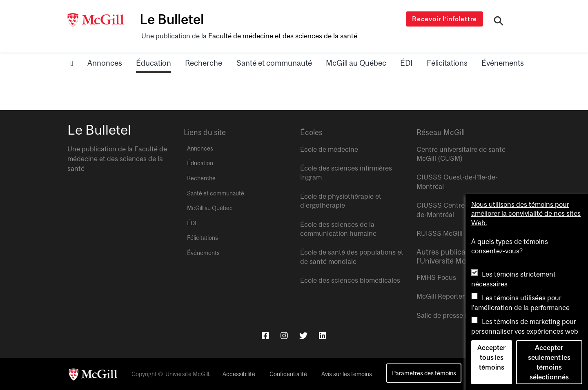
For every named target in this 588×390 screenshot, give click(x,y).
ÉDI (406, 62)
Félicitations (447, 62)
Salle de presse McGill (450, 315)
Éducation (154, 62)
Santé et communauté (274, 62)
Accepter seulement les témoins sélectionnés (549, 362)
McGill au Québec (356, 62)
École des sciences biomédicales (350, 280)
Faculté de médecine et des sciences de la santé (283, 35)
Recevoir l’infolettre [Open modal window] (445, 19)
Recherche (204, 62)
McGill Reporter (441, 296)
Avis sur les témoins (347, 374)
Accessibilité (239, 374)
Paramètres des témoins (424, 372)
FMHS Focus (436, 277)
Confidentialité (288, 374)
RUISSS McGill (440, 233)
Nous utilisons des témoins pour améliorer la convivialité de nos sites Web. (526, 214)
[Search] (499, 22)
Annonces (105, 62)
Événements (503, 62)
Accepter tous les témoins (491, 357)
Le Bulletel (173, 19)
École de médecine (329, 148)
